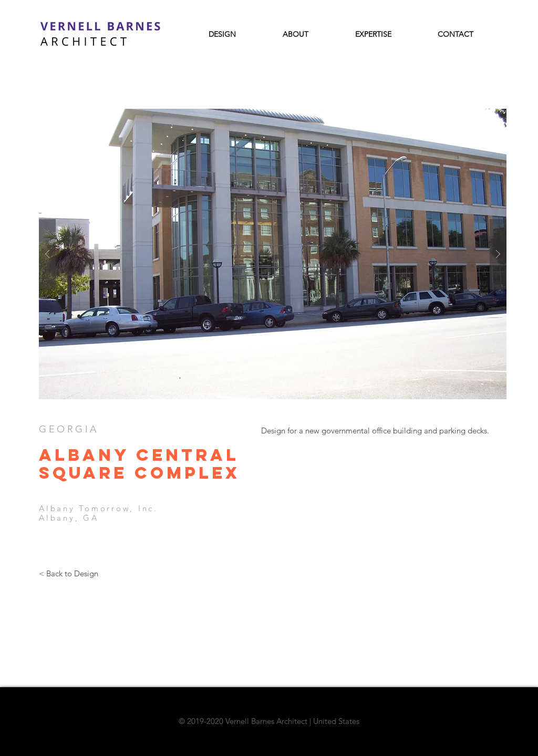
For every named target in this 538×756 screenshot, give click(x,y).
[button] (273, 254)
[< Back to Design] (68, 573)
